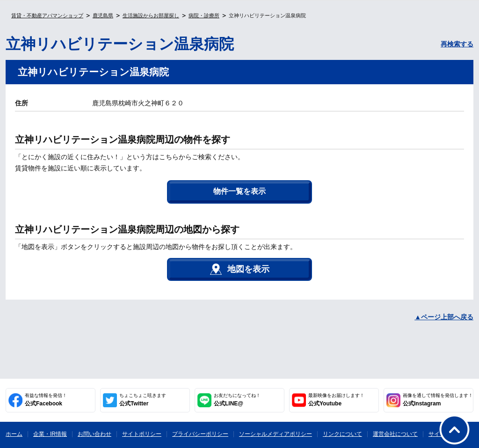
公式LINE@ (237, 400)
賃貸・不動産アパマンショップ (47, 15)
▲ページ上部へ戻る (444, 317)
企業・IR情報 (50, 434)
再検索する (457, 44)
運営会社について (395, 434)
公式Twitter (143, 400)
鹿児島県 (103, 15)
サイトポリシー (142, 434)
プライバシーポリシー (200, 434)
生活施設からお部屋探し (151, 15)
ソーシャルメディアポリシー (276, 434)
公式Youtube (336, 400)
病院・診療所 (204, 15)
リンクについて (342, 434)
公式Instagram (438, 400)
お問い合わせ (94, 434)
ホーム (14, 434)
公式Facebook (46, 400)
